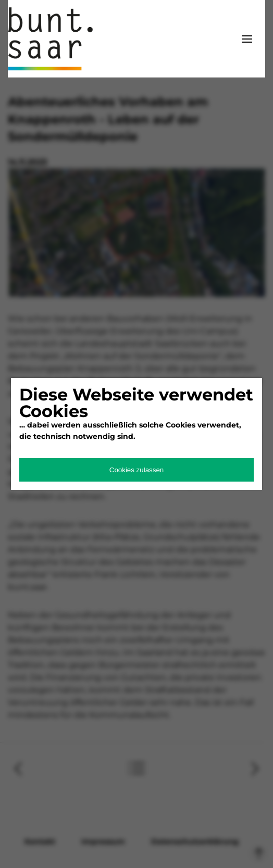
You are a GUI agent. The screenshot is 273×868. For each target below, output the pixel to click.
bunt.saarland (60, 39)
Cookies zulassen (136, 470)
